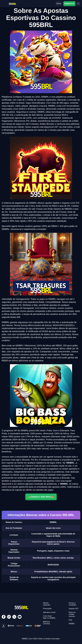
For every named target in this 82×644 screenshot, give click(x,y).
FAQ (70, 620)
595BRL (72, 624)
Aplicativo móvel (49, 612)
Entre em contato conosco (72, 614)
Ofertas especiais (46, 604)
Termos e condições (72, 604)
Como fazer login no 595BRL (49, 617)
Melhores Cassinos (46, 623)
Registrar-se (69, 3)
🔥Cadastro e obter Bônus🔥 (41, 497)
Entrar (59, 3)
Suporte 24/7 (74, 609)
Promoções (47, 609)
